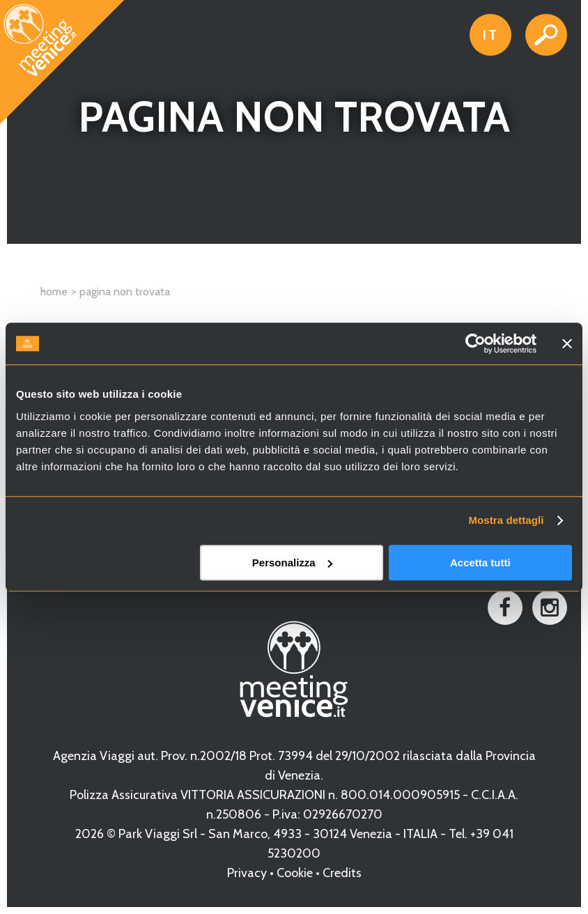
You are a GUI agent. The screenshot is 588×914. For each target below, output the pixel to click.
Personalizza (292, 563)
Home (54, 292)
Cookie (295, 873)
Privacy (247, 873)
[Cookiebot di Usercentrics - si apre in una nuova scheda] (475, 343)
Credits (342, 873)
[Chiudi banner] (567, 343)
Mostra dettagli (506, 520)
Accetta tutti (480, 563)
